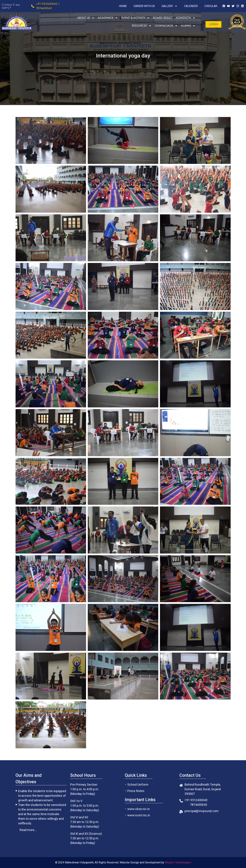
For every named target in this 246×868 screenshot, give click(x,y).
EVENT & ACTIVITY (135, 18)
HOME (123, 6)
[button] (213, 24)
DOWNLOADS (166, 26)
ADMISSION (186, 18)
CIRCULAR (211, 6)
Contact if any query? (11, 6)
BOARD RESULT (163, 18)
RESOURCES (142, 26)
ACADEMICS (108, 18)
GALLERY (170, 6)
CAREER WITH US (144, 6)
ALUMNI (188, 26)
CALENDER (191, 6)
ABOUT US (86, 18)
